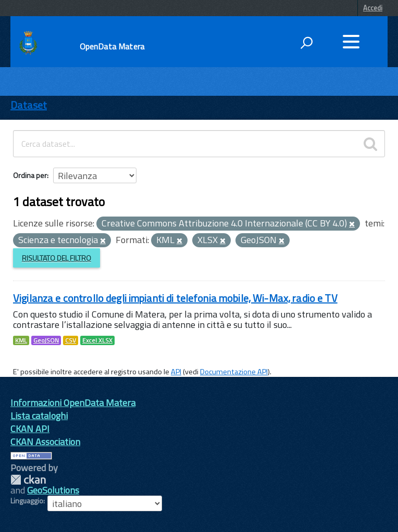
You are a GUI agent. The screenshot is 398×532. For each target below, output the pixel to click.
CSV (71, 340)
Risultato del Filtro (57, 258)
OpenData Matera (112, 46)
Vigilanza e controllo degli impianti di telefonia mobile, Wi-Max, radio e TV (175, 298)
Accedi (373, 8)
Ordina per (30, 175)
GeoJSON (46, 340)
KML (21, 340)
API (176, 372)
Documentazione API (234, 372)
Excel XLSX (97, 340)
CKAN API (30, 429)
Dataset (29, 105)
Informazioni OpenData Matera (73, 403)
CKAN (28, 480)
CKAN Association (45, 442)
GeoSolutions (53, 490)
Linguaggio (27, 501)
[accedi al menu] (351, 42)
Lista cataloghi (39, 416)
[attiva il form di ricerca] (306, 43)
